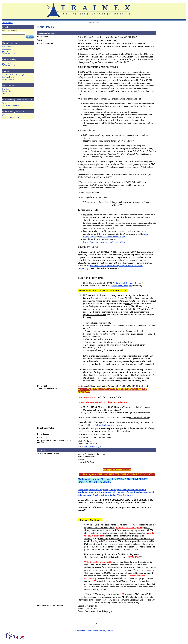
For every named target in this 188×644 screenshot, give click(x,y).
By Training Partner (9, 53)
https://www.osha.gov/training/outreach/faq (104, 242)
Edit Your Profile (8, 77)
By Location (6, 49)
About (4, 103)
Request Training (8, 79)
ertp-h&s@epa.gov (93, 446)
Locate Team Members (10, 105)
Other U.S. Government (11, 117)
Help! (4, 93)
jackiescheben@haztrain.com (112, 237)
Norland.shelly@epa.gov (124, 283)
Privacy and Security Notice (100, 631)
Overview (6, 89)
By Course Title (8, 47)
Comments (80, 631)
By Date (5, 51)
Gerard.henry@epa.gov (122, 286)
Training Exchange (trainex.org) (108, 425)
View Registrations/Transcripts (13, 75)
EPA (3, 115)
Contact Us (6, 91)
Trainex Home (7, 23)
